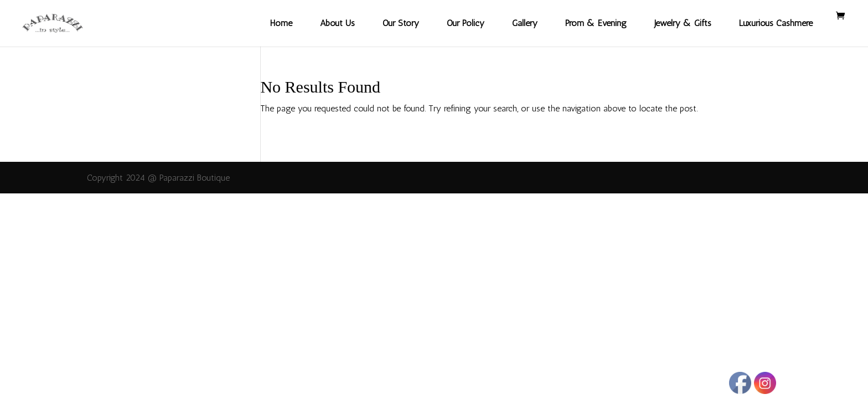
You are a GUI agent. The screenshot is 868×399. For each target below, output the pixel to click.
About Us (337, 23)
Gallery (525, 23)
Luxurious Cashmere (776, 23)
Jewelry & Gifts (683, 23)
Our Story (401, 23)
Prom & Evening (596, 23)
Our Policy (466, 23)
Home (281, 23)
